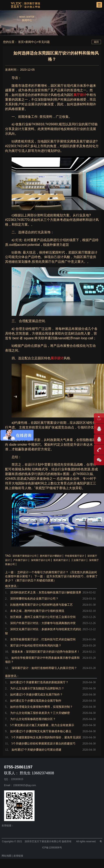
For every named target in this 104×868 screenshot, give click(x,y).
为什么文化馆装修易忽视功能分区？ (33, 719)
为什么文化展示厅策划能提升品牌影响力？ (37, 688)
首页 (21, 42)
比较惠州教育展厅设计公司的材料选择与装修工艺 (41, 605)
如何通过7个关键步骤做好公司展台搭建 (36, 750)
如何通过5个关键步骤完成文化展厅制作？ (36, 695)
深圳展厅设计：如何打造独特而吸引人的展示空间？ (44, 668)
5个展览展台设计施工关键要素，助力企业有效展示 (42, 725)
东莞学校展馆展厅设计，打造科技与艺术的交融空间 (43, 639)
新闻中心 (31, 42)
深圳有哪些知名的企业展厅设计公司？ (34, 599)
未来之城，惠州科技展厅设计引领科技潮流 (37, 611)
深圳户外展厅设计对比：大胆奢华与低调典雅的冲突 (43, 623)
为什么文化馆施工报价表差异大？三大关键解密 (40, 713)
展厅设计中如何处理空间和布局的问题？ (36, 646)
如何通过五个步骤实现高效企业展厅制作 (36, 701)
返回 (96, 42)
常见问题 (44, 42)
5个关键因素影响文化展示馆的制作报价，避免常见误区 (46, 737)
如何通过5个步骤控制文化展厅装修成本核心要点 (41, 731)
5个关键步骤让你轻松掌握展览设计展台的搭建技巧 (43, 744)
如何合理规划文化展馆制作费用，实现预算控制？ (41, 707)
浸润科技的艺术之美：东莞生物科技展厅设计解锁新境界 (46, 593)
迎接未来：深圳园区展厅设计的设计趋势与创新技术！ (46, 652)
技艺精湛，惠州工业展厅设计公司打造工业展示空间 (43, 617)
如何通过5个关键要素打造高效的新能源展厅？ (39, 682)
